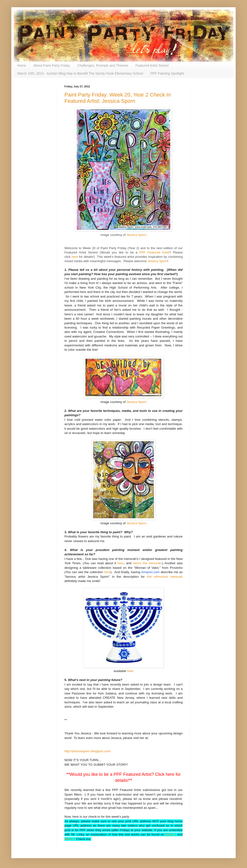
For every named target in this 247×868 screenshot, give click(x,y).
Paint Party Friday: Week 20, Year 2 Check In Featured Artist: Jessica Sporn (118, 98)
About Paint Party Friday (52, 65)
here (75, 257)
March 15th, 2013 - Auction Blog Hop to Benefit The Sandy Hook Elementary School (80, 73)
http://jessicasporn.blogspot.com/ (88, 751)
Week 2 (70, 839)
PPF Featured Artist (154, 252)
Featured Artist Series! (152, 65)
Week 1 (171, 834)
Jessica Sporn (136, 235)
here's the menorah (147, 563)
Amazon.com (150, 572)
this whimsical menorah (165, 577)
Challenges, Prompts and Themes (103, 65)
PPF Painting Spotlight (167, 73)
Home (22, 65)
